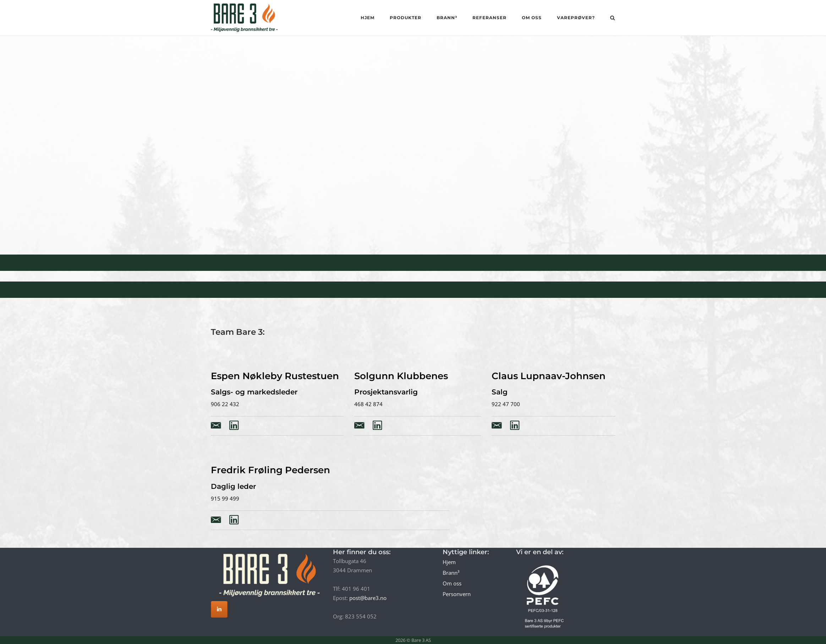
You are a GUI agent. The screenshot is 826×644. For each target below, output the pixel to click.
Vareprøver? (576, 18)
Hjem (368, 18)
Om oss (532, 18)
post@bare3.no (368, 598)
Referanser (489, 18)
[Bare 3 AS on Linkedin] (219, 609)
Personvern (457, 594)
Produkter (406, 18)
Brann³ (447, 18)
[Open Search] (612, 18)
